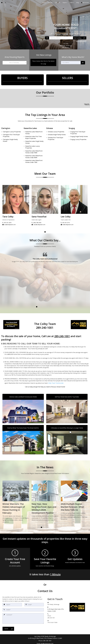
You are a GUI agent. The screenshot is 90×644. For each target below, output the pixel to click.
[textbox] (15, 62)
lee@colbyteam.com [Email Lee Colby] (9, 216)
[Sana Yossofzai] (74, 193)
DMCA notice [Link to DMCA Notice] (45, 642)
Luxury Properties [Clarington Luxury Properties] (12, 128)
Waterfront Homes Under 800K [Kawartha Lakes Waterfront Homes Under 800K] (34, 149)
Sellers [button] (72, 3)
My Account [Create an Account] (85, 3)
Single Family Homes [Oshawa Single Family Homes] (57, 130)
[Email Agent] (3, 3)
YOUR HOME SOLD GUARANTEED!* (66, 27)
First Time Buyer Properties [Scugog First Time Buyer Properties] (78, 129)
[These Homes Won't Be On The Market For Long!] (43, 61)
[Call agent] (5, 3)
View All (86, 102)
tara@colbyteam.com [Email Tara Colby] (38, 216)
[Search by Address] (66, 39)
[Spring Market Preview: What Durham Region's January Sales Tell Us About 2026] (16, 492)
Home (44, 3)
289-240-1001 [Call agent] (47, 629)
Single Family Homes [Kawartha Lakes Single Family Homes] (34, 137)
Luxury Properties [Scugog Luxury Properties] (78, 134)
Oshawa (50, 125)
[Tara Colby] (45, 193)
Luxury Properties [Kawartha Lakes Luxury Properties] (33, 141)
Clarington (6, 125)
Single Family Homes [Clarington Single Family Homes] (10, 135)
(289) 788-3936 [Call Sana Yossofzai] (66, 214)
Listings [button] (50, 3)
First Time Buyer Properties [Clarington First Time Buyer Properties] (11, 131)
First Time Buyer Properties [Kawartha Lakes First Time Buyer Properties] (34, 133)
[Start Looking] (80, 39)
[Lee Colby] (16, 193)
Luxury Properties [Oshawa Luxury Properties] (56, 128)
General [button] (58, 3)
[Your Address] (71, 62)
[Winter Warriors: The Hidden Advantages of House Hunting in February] (45, 492)
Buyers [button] (65, 3)
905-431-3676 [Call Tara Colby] (36, 214)
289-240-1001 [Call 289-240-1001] (66, 48)
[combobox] (15, 62)
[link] (83, 62)
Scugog (72, 125)
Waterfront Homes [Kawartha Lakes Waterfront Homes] (34, 129)
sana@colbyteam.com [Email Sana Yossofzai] (68, 216)
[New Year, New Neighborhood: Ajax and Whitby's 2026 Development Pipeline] (74, 491)
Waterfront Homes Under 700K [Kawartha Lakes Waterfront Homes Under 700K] (34, 153)
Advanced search (81, 42)
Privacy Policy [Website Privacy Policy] (81, 637)
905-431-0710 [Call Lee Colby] (7, 214)
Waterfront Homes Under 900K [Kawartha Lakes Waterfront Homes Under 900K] (34, 145)
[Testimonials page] (45, 262)
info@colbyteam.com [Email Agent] (47, 631)
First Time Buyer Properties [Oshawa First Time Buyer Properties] (56, 133)
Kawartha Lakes (31, 125)
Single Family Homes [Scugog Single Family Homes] (79, 132)
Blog (78, 3)
